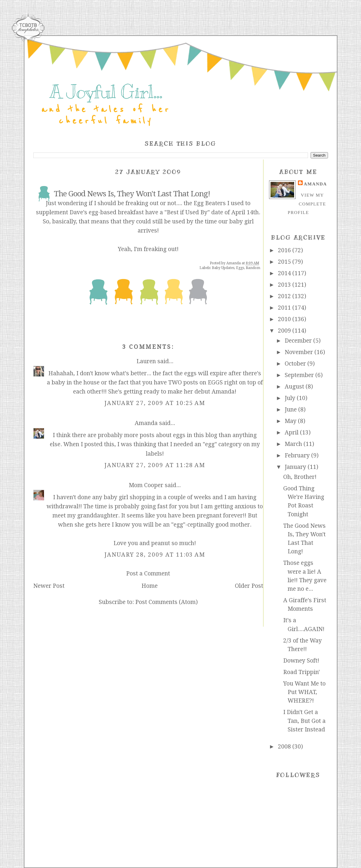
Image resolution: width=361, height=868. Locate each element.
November (300, 352)
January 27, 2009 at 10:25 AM (155, 403)
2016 (285, 250)
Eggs (240, 268)
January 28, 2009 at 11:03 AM (155, 555)
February (298, 455)
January (296, 467)
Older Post (249, 586)
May (291, 421)
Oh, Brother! (300, 477)
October (296, 364)
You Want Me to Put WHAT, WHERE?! (304, 692)
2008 (285, 747)
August (295, 387)
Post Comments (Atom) (167, 602)
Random (253, 268)
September (300, 375)
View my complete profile (307, 204)
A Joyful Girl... (106, 92)
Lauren (146, 361)
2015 (285, 262)
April (292, 433)
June (291, 410)
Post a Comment (148, 574)
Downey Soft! (301, 661)
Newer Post (49, 586)
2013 (285, 285)
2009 (285, 331)
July (291, 398)
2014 (285, 273)
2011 (285, 308)
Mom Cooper (146, 485)
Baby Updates (223, 268)
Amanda (146, 423)
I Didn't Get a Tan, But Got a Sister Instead (304, 721)
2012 (285, 296)
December (299, 341)
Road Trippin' (301, 672)
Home (150, 586)
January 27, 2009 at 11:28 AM (155, 465)
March (294, 444)
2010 (285, 319)
